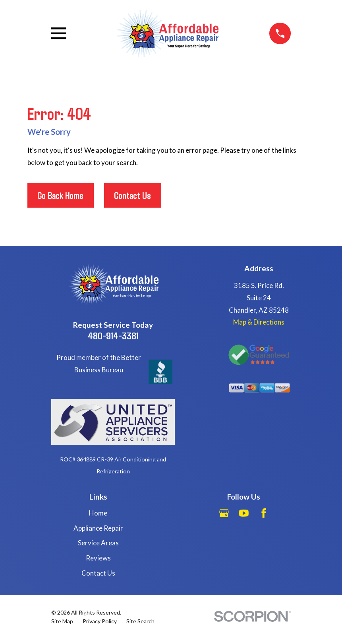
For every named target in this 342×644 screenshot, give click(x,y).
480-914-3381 (113, 335)
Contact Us (132, 195)
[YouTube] (244, 513)
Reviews (98, 558)
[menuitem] (62, 621)
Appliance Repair (98, 528)
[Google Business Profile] (224, 513)
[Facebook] (264, 513)
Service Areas (98, 543)
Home (98, 513)
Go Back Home (60, 195)
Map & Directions (259, 322)
